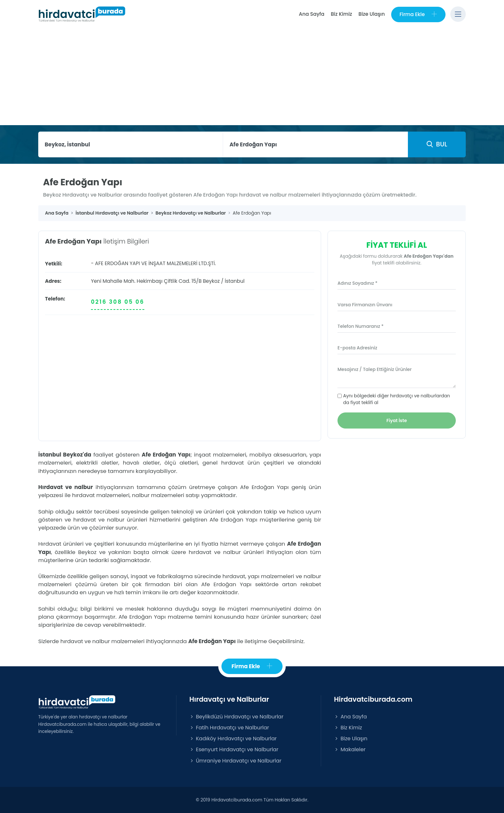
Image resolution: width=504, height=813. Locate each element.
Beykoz (211, 281)
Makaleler (350, 750)
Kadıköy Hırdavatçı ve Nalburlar (233, 739)
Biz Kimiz (341, 14)
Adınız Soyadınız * (357, 283)
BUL (437, 144)
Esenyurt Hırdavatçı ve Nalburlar (234, 750)
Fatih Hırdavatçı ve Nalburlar (229, 728)
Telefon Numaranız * (360, 326)
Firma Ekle (418, 14)
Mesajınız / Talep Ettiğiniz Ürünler (375, 369)
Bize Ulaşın (372, 14)
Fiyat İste (397, 420)
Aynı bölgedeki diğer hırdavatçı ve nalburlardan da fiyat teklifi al (397, 399)
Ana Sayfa (311, 14)
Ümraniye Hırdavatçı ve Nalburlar (235, 761)
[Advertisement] (252, 77)
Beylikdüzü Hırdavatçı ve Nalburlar (236, 717)
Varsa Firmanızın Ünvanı (365, 305)
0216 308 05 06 (118, 302)
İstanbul (235, 281)
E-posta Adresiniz (357, 348)
